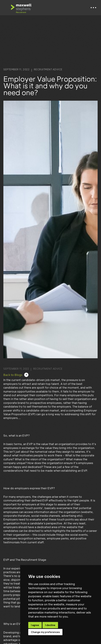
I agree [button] (35, 625)
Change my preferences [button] (45, 632)
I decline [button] (50, 625)
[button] (93, 8)
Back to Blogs (13, 375)
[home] (21, 8)
